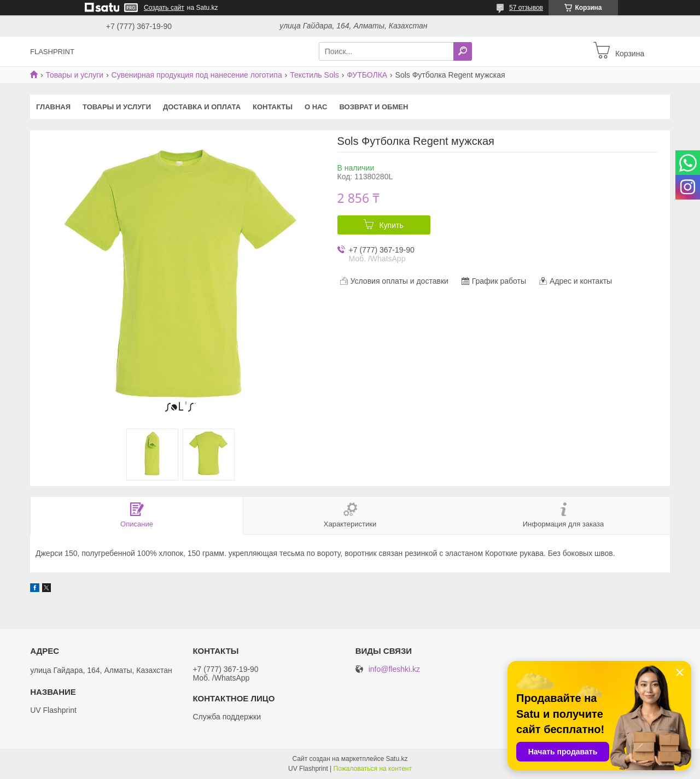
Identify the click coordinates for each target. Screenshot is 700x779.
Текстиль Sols (314, 75)
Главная (53, 107)
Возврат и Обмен (374, 107)
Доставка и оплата (202, 107)
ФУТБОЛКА (367, 75)
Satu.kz (396, 759)
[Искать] (463, 51)
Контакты (273, 107)
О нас (316, 107)
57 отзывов (526, 8)
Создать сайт (164, 8)
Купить (391, 225)
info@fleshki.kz (394, 669)
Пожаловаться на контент (373, 769)
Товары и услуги (74, 75)
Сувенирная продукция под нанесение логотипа (197, 75)
